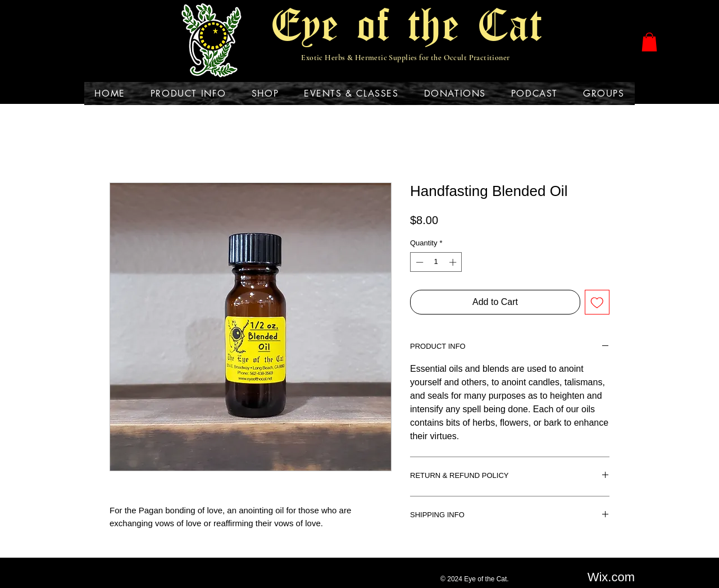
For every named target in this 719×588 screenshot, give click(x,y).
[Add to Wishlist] (597, 302)
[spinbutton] (436, 262)
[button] (649, 42)
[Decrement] (418, 262)
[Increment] (454, 262)
